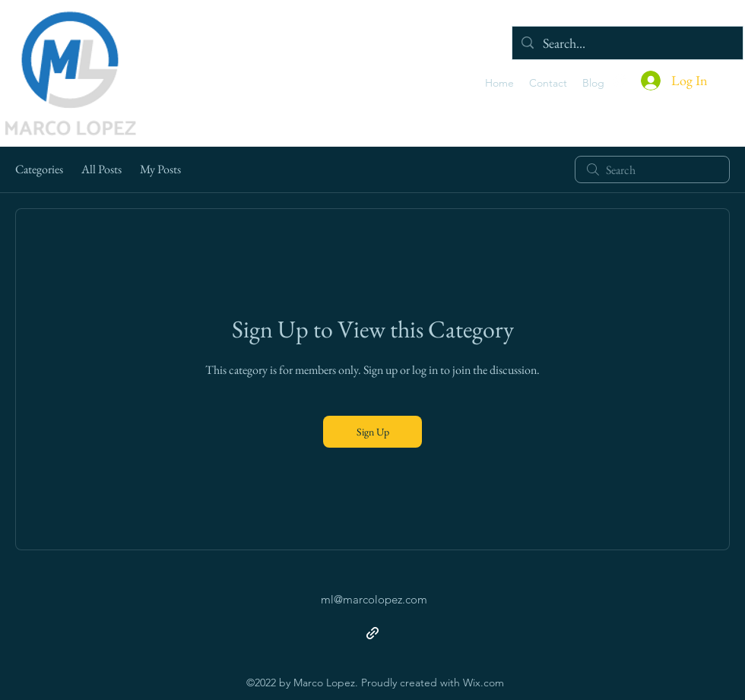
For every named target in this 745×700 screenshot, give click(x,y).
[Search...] (627, 43)
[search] (652, 169)
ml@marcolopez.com (374, 599)
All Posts (101, 169)
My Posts (160, 169)
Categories (39, 169)
